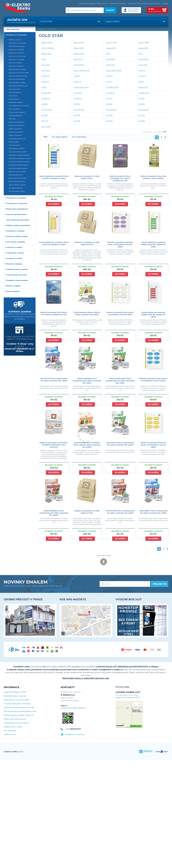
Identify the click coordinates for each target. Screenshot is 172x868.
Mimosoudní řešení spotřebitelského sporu (20, 711)
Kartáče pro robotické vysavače (19, 165)
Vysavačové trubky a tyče (17, 139)
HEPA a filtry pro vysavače (17, 43)
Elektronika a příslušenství (17, 209)
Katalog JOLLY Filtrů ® (16, 53)
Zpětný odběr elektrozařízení (15, 719)
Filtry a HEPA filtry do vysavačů (19, 106)
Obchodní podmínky (118, 4)
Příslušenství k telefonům (17, 203)
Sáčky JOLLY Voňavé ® (16, 66)
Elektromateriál (13, 291)
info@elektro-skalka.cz (75, 734)
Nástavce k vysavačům (16, 132)
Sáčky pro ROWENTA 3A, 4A (18, 86)
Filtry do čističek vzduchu (17, 191)
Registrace (133, 11)
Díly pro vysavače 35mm (17, 125)
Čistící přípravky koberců (17, 148)
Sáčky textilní (13, 96)
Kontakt (165, 4)
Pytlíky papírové (14, 99)
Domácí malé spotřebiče (17, 214)
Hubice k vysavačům (15, 129)
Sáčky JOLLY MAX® (15, 63)
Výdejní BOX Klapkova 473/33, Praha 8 (93, 4)
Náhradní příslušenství (16, 188)
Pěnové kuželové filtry (16, 116)
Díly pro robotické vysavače (17, 152)
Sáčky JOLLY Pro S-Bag (16, 59)
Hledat (110, 10)
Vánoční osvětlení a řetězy (17, 236)
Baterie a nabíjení (14, 286)
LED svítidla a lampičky (16, 242)
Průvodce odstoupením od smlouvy (17, 704)
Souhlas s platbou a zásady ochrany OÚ (19, 715)
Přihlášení (133, 9)
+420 (73, 729)
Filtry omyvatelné (14, 109)
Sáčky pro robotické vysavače (18, 168)
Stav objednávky (10, 731)
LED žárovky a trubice (15, 253)
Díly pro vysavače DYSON (17, 181)
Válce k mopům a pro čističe (18, 178)
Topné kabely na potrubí (17, 275)
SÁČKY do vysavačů (15, 40)
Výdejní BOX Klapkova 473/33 (15, 692)
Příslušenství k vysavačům (17, 35)
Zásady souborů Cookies (13, 727)
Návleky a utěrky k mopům (17, 172)
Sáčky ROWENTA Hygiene (17, 83)
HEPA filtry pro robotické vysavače (20, 158)
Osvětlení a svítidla (14, 258)
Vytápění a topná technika (17, 280)
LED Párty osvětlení (14, 247)
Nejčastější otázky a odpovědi (15, 696)
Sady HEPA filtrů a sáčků (17, 46)
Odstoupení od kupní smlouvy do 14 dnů (19, 708)
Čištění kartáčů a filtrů (16, 175)
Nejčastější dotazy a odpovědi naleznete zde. (86, 678)
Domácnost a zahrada (15, 231)
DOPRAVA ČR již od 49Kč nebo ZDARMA (144, 4)
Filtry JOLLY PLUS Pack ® (17, 56)
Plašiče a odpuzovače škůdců (18, 225)
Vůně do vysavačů (14, 145)
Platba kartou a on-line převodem (17, 700)
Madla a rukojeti (14, 142)
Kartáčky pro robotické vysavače (19, 162)
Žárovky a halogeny (14, 264)
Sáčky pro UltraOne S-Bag (17, 69)
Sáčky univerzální (14, 89)
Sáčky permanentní (15, 92)
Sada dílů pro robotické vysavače (19, 155)
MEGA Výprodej (13, 29)
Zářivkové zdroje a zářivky (17, 269)
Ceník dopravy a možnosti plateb (16, 723)
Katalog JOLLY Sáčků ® (16, 50)
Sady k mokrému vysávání (17, 185)
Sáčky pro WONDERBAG (17, 79)
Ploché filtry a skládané (16, 102)
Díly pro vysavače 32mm (17, 122)
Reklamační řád (10, 734)
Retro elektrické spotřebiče (18, 220)
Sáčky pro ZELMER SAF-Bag (18, 76)
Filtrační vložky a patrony (17, 112)
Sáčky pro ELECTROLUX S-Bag (19, 73)
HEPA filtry (12, 119)
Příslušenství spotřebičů (16, 198)
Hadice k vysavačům (15, 135)
